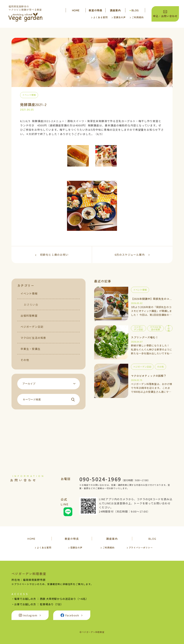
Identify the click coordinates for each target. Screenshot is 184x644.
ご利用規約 (138, 17)
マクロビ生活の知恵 (33, 338)
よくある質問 (100, 17)
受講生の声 (120, 17)
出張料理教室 (29, 316)
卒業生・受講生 (31, 349)
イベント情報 (29, 293)
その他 (25, 360)
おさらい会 (31, 304)
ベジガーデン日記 (32, 327)
